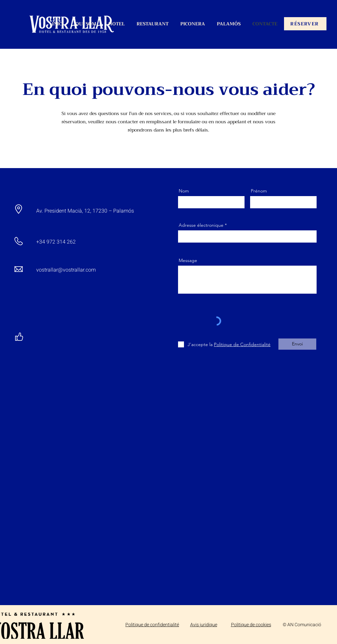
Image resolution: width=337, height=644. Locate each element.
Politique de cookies (251, 625)
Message (188, 260)
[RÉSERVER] (305, 24)
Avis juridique (204, 625)
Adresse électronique (201, 225)
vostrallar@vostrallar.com (66, 270)
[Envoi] (297, 344)
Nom (184, 191)
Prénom (259, 191)
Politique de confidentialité (152, 625)
